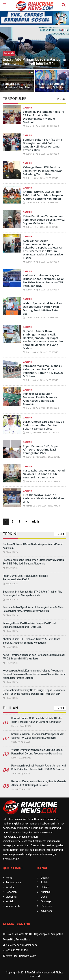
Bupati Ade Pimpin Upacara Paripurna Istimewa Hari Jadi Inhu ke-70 (34, 62)
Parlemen (46, 906)
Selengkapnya (11, 859)
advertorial (47, 911)
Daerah (9, 53)
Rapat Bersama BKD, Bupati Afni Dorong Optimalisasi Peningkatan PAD (41, 449)
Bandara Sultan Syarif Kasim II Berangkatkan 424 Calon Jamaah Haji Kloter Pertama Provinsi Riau (43, 145)
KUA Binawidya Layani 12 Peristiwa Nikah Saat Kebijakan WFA (43, 498)
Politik (44, 883)
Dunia (44, 897)
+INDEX (60, 99)
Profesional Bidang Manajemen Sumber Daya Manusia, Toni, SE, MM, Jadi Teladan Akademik (34, 562)
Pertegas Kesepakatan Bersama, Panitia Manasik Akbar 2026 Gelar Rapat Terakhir (40, 399)
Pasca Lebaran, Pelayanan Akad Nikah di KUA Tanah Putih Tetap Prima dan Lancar (44, 474)
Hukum (45, 887)
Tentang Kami (14, 883)
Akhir (36, 522)
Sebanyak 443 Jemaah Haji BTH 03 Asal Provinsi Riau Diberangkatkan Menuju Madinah (43, 117)
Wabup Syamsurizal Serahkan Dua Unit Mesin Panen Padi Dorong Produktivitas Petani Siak (42, 308)
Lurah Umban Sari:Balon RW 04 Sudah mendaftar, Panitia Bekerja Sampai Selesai (43, 425)
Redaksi (10, 887)
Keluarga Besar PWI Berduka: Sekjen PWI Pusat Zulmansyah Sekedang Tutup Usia (43, 171)
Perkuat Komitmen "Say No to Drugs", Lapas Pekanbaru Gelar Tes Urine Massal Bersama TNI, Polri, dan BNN (43, 281)
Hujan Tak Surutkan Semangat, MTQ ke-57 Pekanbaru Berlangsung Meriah (51, 89)
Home (9, 878)
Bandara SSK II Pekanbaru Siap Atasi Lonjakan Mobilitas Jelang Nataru (17, 89)
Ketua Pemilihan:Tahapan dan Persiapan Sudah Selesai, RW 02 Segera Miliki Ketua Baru (44, 220)
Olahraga (46, 902)
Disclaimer (12, 897)
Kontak (10, 902)
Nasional (46, 892)
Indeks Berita (13, 906)
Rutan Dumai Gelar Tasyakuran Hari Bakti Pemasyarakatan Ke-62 (25, 578)
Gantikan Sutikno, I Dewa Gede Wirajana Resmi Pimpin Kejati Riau (33, 546)
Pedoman (11, 892)
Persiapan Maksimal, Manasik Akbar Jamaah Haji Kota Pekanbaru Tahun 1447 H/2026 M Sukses (43, 371)
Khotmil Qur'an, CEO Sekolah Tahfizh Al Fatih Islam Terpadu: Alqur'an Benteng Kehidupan (43, 195)
